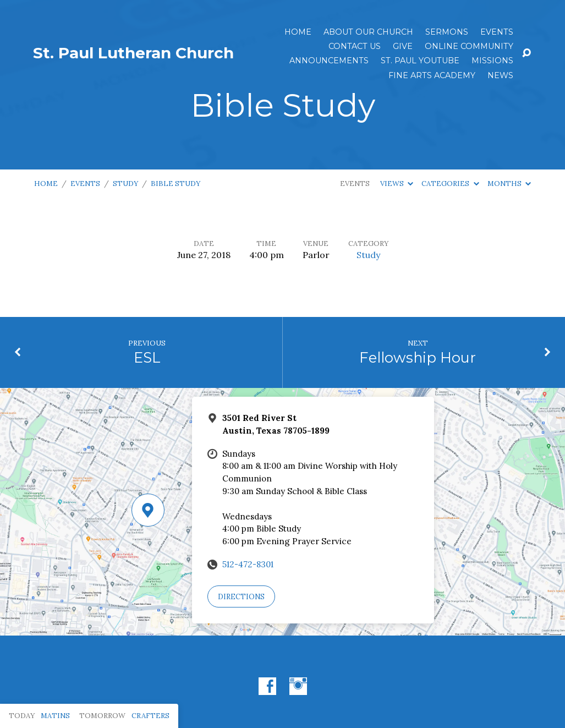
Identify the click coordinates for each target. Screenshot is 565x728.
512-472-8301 (248, 564)
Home (298, 32)
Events (497, 32)
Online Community (469, 46)
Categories (450, 184)
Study (125, 184)
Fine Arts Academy (432, 75)
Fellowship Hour (418, 357)
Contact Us (355, 46)
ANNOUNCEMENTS (329, 61)
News (500, 75)
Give (403, 46)
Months (509, 184)
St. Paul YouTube (420, 61)
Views (397, 184)
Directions (241, 597)
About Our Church (368, 32)
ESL (147, 357)
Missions (492, 61)
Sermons (447, 32)
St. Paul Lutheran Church (133, 53)
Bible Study (175, 184)
